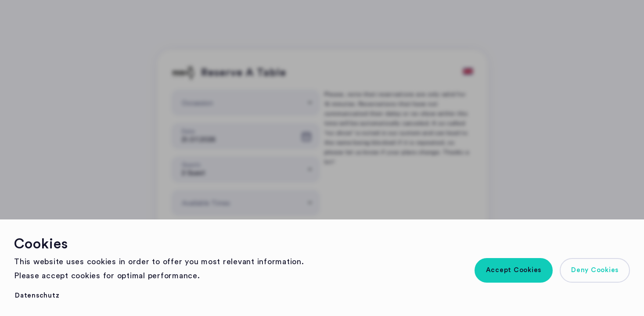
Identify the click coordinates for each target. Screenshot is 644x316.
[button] (514, 270)
